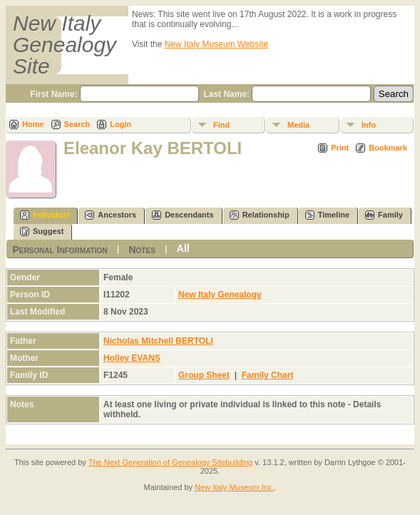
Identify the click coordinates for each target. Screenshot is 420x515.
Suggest (42, 231)
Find (221, 125)
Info (369, 125)
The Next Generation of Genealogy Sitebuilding (171, 462)
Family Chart (268, 375)
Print (340, 148)
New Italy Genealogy (220, 295)
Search (77, 124)
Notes (142, 250)
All (183, 248)
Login (121, 124)
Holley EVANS (132, 358)
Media (298, 125)
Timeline (327, 215)
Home (33, 124)
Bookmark (388, 148)
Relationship (260, 215)
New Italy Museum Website (216, 44)
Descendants (183, 215)
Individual (45, 215)
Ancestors (111, 215)
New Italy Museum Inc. (234, 487)
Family (384, 215)
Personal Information (60, 250)
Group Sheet (204, 375)
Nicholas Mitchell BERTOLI (158, 341)
